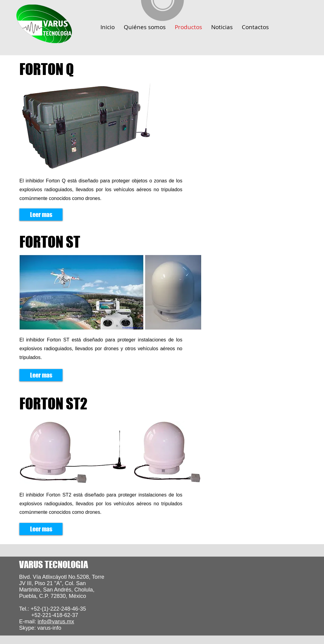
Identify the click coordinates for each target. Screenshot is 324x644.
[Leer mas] (41, 215)
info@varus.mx (56, 622)
